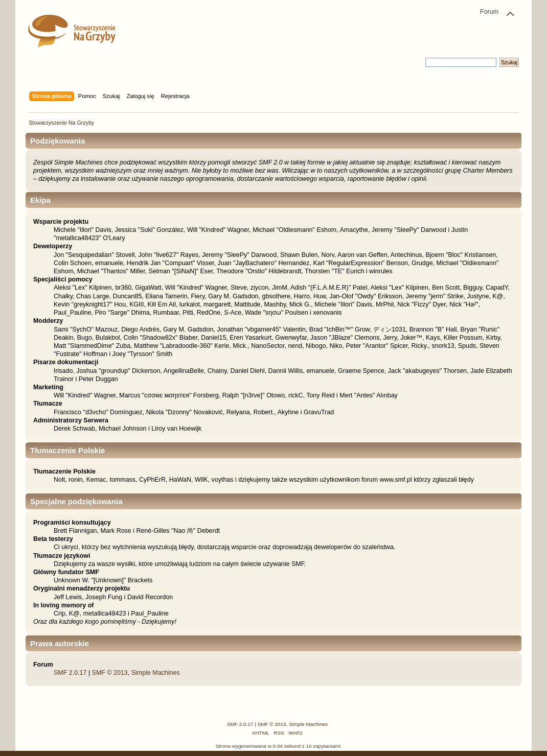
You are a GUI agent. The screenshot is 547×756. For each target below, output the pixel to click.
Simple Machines (156, 673)
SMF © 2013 (110, 673)
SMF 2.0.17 (70, 673)
